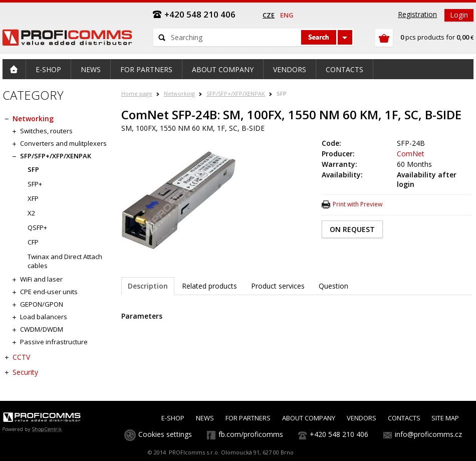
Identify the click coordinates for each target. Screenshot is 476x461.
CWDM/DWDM (42, 329)
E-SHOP (173, 418)
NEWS (205, 418)
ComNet (411, 154)
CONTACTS (404, 418)
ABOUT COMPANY (309, 418)
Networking (179, 93)
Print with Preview (358, 204)
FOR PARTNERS (248, 418)
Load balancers (44, 317)
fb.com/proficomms (251, 434)
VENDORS (362, 418)
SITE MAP (445, 418)
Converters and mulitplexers (63, 143)
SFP (282, 93)
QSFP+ (37, 227)
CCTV (21, 357)
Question (333, 286)
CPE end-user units (49, 292)
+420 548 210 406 (339, 434)
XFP (33, 198)
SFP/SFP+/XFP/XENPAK (236, 93)
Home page (137, 93)
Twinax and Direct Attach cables (65, 261)
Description (148, 286)
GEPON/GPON (42, 304)
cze (269, 15)
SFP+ (35, 184)
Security (25, 372)
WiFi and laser (41, 279)
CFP (33, 242)
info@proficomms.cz (428, 434)
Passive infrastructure (54, 342)
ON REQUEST (352, 229)
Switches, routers (46, 131)
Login (459, 15)
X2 (31, 213)
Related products (209, 286)
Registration (417, 14)
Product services (278, 286)
